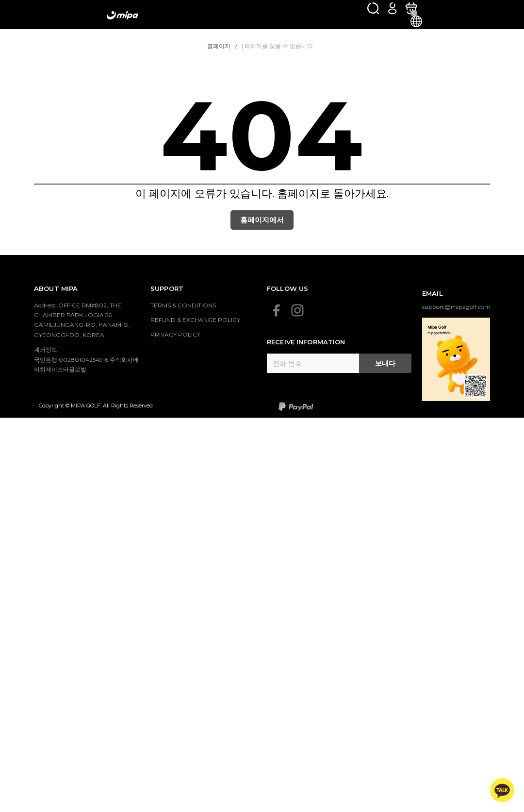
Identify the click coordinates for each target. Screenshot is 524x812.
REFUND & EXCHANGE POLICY (195, 320)
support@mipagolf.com (456, 307)
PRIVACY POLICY (175, 334)
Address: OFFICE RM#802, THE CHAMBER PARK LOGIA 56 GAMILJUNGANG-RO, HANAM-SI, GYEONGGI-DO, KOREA (82, 320)
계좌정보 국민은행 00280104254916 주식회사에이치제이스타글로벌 (86, 359)
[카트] (411, 8)
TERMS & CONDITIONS (183, 305)
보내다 (385, 363)
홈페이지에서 (262, 220)
